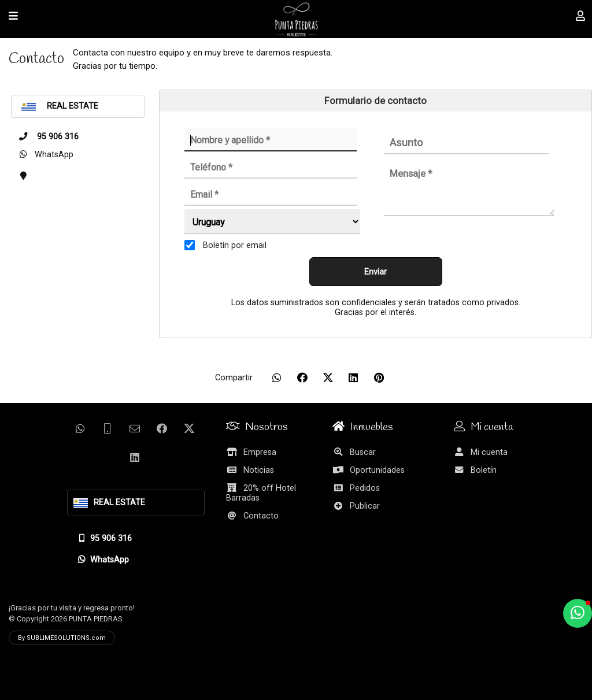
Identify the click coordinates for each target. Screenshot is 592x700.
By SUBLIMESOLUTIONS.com (62, 638)
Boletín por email (235, 245)
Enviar (375, 272)
